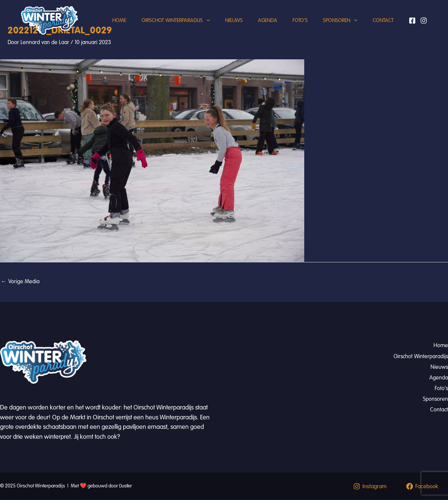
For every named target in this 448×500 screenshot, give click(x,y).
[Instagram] (415, 62)
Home (102, 28)
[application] (193, 29)
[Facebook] (413, 52)
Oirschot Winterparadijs (162, 29)
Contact (106, 85)
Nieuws (224, 28)
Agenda (262, 28)
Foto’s (298, 28)
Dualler (126, 486)
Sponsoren (342, 29)
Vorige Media (20, 282)
